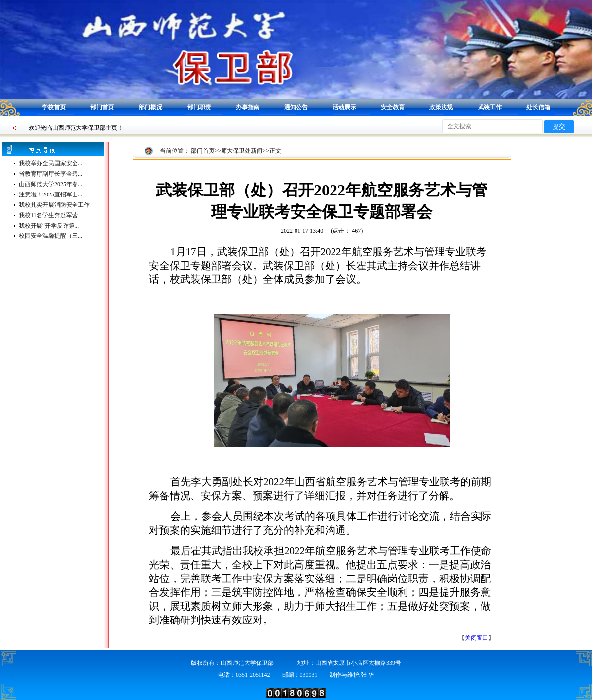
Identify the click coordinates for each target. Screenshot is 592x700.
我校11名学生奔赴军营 (48, 215)
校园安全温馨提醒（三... (51, 236)
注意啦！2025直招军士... (51, 194)
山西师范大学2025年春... (51, 184)
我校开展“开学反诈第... (49, 226)
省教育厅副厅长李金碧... (51, 174)
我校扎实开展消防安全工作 (54, 205)
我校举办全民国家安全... (51, 163)
